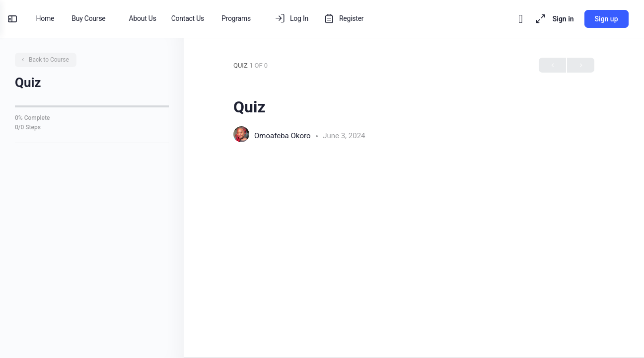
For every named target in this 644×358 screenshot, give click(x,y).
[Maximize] (534, 19)
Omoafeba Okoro (283, 136)
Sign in (559, 19)
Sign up (602, 19)
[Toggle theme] (516, 19)
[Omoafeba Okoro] (241, 135)
